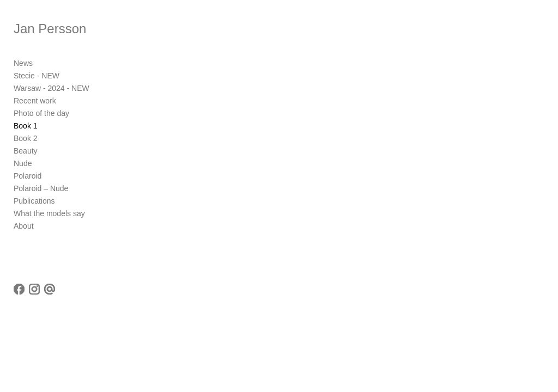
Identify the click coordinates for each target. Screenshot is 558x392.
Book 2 (26, 138)
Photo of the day (41, 113)
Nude (23, 163)
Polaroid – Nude (41, 188)
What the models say (49, 213)
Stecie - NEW (37, 76)
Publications (34, 201)
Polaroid (28, 176)
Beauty (26, 151)
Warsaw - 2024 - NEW (51, 88)
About (24, 226)
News (23, 63)
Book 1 (26, 126)
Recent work (35, 101)
